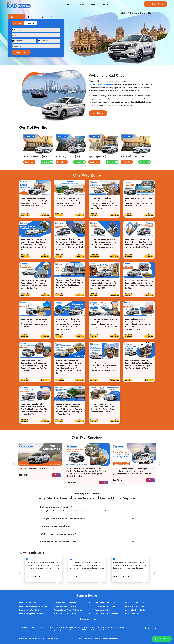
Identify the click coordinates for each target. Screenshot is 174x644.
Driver (92, 5)
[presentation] (32, 17)
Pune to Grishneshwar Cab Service (102, 606)
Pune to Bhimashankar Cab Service (102, 603)
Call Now (56, 475)
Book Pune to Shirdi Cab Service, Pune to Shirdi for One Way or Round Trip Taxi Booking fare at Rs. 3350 (139, 284)
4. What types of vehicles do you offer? (87, 534)
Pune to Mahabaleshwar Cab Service (33, 606)
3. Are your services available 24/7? (87, 526)
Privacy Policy (22, 639)
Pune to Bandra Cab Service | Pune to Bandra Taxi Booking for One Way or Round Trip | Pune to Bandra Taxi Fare (35, 284)
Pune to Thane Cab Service (134, 603)
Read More (98, 113)
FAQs (62, 639)
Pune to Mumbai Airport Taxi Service (68, 610)
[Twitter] (149, 628)
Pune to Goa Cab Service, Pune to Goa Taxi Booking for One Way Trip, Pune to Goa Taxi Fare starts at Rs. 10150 (139, 202)
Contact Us (105, 5)
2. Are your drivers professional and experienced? (87, 519)
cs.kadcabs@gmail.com (41, 627)
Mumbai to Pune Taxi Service (65, 614)
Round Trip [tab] (30, 23)
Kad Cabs (140, 99)
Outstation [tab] (16, 17)
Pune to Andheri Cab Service (135, 610)
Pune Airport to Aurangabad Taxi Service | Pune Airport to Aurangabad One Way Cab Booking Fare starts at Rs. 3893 (104, 323)
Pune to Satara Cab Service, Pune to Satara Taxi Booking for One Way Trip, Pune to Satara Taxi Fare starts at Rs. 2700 (104, 408)
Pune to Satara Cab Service (134, 606)
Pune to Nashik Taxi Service (30, 610)
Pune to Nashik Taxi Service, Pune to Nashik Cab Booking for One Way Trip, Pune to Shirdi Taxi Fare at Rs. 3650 (69, 202)
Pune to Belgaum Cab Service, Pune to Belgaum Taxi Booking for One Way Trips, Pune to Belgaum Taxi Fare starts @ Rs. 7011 (34, 244)
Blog (66, 639)
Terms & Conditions (34, 639)
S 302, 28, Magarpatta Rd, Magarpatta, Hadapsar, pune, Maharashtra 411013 (110, 629)
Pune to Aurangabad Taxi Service (32, 614)
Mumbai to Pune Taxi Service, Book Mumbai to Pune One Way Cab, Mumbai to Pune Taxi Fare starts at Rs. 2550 (104, 284)
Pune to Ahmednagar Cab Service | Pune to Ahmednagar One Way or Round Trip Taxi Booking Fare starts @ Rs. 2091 (104, 367)
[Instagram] (152, 628)
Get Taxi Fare (162, 639)
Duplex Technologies (111, 639)
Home (68, 5)
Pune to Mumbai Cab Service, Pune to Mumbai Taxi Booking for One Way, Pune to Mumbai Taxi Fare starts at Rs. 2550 (35, 202)
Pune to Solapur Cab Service (134, 614)
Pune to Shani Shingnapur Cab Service (103, 614)
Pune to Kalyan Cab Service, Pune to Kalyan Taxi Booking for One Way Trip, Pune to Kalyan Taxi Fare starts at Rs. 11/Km (139, 364)
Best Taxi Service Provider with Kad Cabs (37, 469)
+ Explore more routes (87, 619)
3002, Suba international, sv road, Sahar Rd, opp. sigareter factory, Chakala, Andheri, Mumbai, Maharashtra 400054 (70, 629)
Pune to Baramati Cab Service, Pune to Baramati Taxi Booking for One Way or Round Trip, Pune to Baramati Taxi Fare (103, 243)
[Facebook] (145, 628)
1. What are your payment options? (87, 507)
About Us (80, 5)
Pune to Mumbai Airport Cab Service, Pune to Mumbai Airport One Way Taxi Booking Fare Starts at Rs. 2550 (69, 284)
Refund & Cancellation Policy (50, 639)
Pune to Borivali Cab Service (65, 603)
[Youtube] (155, 628)
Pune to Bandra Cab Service (65, 606)
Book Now (29, 162)
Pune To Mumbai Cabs (28, 603)
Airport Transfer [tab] (49, 17)
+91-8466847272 (155, 4)
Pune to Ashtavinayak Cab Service (102, 610)
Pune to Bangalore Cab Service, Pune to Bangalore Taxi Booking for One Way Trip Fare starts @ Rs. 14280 (35, 323)
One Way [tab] (18, 23)
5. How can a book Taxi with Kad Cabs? (87, 542)
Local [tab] (32, 17)
